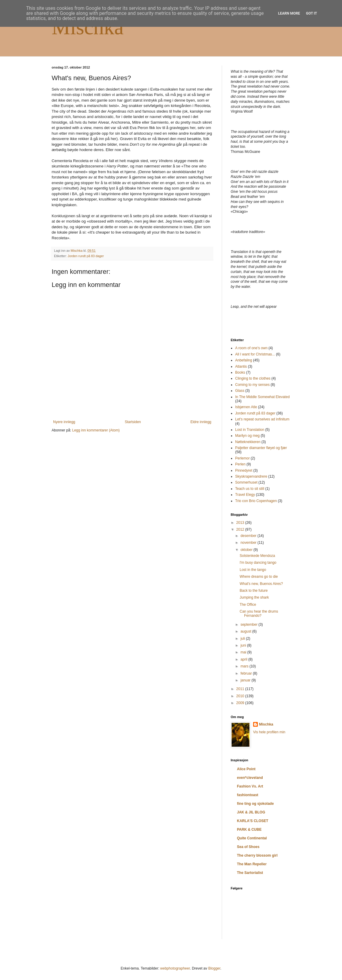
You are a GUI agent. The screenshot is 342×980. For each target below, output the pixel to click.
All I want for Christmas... (255, 354)
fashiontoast (248, 795)
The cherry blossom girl (257, 855)
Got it (311, 13)
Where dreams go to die (259, 577)
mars (245, 666)
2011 (241, 689)
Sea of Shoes (248, 847)
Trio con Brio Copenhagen (256, 501)
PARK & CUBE (249, 830)
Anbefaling (244, 360)
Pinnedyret (244, 470)
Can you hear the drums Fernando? (259, 614)
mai (244, 652)
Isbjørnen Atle (246, 407)
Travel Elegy (245, 495)
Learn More (289, 13)
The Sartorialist (250, 873)
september (249, 625)
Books (240, 372)
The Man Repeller (252, 864)
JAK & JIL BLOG (251, 812)
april (244, 659)
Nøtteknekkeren (248, 442)
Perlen (240, 464)
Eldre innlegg (201, 422)
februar (247, 673)
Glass (240, 391)
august (246, 631)
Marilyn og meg (247, 436)
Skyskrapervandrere (251, 476)
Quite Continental (252, 838)
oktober (247, 550)
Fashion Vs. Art (250, 786)
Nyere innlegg (64, 422)
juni (244, 645)
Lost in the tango (253, 570)
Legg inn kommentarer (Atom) (96, 430)
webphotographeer (175, 968)
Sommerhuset (246, 482)
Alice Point (246, 769)
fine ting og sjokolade (255, 804)
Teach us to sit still (250, 489)
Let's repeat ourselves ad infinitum (262, 419)
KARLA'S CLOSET (253, 821)
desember (249, 536)
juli (243, 639)
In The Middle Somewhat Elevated (262, 397)
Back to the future (254, 591)
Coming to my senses (252, 385)
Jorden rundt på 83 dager (86, 256)
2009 (241, 703)
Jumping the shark (254, 597)
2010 (241, 696)
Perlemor (242, 458)
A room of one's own (251, 348)
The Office (248, 605)
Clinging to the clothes (253, 378)
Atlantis (241, 366)
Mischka (88, 27)
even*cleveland (250, 778)
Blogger (214, 968)
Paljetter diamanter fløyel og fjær (261, 448)
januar (246, 680)
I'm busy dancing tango (258, 563)
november (249, 543)
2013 (241, 523)
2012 (241, 529)
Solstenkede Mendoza (257, 556)
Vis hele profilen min (269, 732)
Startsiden (133, 422)
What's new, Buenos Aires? (261, 584)
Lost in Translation (250, 430)
